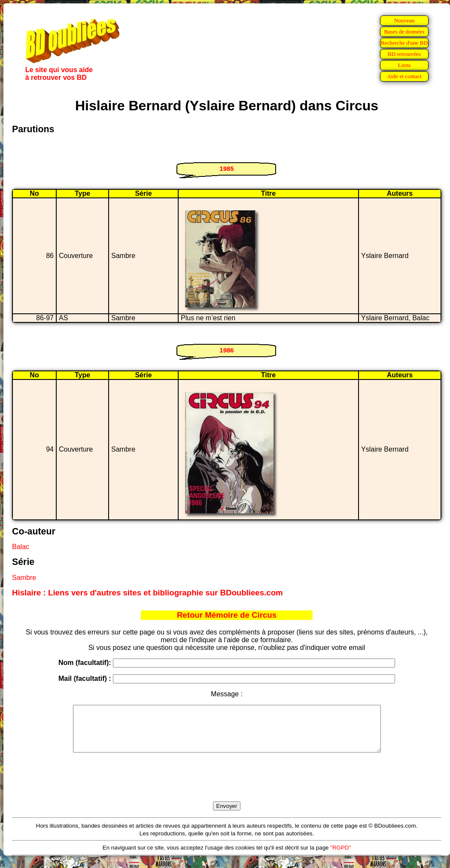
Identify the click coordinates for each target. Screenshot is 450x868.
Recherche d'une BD (404, 43)
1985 (227, 168)
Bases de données (404, 32)
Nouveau (404, 20)
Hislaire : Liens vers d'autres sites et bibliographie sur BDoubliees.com (147, 593)
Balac (21, 547)
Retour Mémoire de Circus (227, 615)
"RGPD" (341, 857)
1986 (227, 350)
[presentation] (227, 787)
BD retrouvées (404, 54)
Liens (404, 65)
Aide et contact (404, 76)
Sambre (24, 578)
